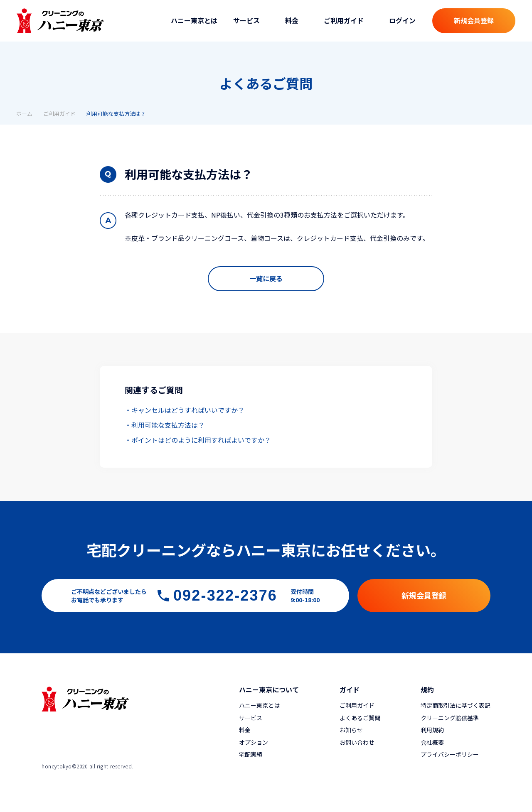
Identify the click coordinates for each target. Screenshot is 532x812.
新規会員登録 (474, 20)
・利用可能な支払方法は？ (165, 425)
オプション (254, 742)
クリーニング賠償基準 (450, 718)
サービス (251, 718)
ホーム (24, 114)
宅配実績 (251, 754)
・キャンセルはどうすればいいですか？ (185, 410)
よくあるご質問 (360, 718)
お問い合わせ (357, 742)
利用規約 (432, 730)
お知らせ (351, 730)
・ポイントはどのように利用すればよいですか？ (198, 440)
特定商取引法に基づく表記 (456, 705)
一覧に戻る (266, 278)
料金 (245, 730)
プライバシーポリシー (450, 754)
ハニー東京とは (194, 20)
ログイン (402, 20)
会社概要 (432, 742)
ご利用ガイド (59, 114)
